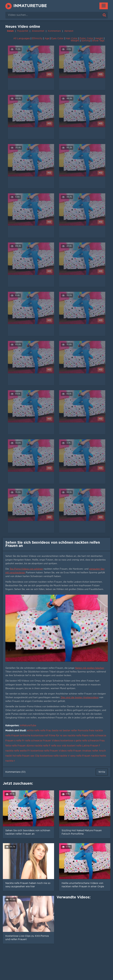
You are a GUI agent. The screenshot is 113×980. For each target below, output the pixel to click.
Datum (10, 31)
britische (25, 736)
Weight (75, 41)
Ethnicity (37, 39)
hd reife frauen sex (23, 756)
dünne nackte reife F (38, 746)
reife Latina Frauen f (88, 746)
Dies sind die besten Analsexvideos (80, 698)
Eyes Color (57, 39)
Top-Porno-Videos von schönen (26, 569)
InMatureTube (30, 6)
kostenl (71, 746)
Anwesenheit (38, 31)
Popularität (23, 31)
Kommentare (54, 31)
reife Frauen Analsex (79, 751)
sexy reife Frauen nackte (85, 756)
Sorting (86, 41)
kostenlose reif (40, 736)
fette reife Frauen (16, 746)
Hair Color (72, 39)
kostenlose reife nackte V (55, 756)
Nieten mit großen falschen (90, 668)
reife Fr (20, 741)
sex (65, 736)
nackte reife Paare (78, 736)
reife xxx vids (59, 746)
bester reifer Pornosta (76, 731)
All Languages (22, 39)
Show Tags (98, 41)
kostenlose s (68, 741)
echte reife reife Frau (39, 731)
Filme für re (56, 736)
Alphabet (69, 31)
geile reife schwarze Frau (90, 741)
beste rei (57, 731)
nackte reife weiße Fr (18, 751)
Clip (37, 756)
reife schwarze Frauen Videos (42, 741)
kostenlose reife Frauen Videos (49, 751)
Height (99, 39)
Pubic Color (86, 39)
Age (47, 39)
